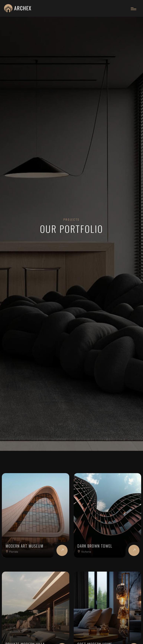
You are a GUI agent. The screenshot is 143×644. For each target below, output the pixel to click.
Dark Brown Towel (95, 546)
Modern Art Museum (25, 546)
